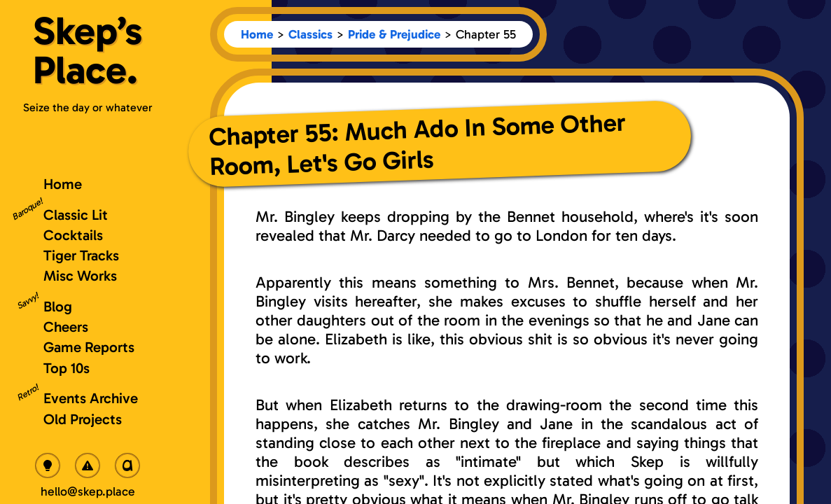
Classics (310, 34)
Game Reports (89, 347)
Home (257, 34)
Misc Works (80, 275)
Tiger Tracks (81, 255)
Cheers (66, 327)
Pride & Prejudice (394, 34)
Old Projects (83, 419)
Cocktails (73, 235)
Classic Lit (76, 215)
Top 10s (67, 368)
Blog (58, 306)
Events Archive (91, 398)
